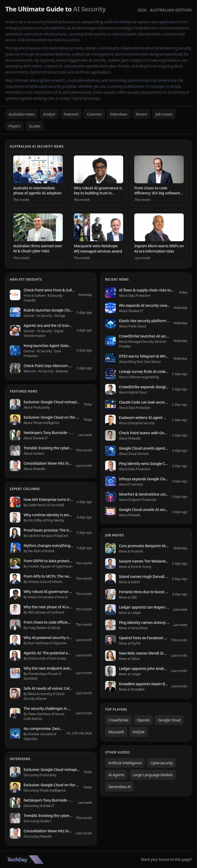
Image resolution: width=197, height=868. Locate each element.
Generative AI (119, 787)
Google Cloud (169, 720)
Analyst (49, 114)
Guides (35, 126)
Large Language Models (153, 775)
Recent (142, 114)
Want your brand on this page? (166, 859)
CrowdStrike (118, 720)
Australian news (22, 114)
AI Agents (116, 775)
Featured (71, 114)
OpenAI (143, 720)
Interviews (119, 114)
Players (14, 126)
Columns (94, 114)
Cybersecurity (161, 763)
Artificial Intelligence (125, 763)
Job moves (164, 114)
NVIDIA (138, 732)
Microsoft (116, 732)
